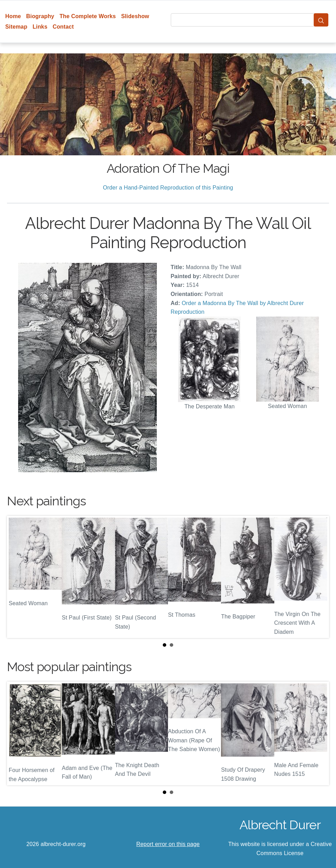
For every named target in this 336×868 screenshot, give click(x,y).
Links (40, 27)
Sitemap (16, 27)
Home (13, 16)
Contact (63, 27)
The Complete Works (88, 16)
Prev (18, 577)
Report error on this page (168, 844)
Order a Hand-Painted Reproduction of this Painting (168, 188)
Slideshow (135, 16)
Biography (40, 16)
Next (318, 577)
